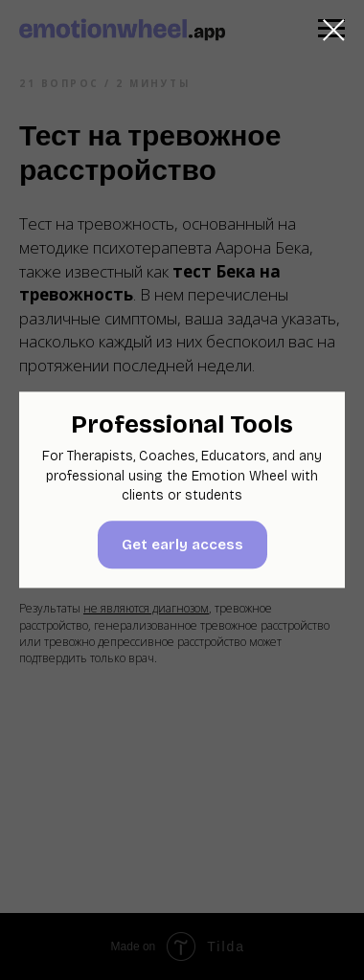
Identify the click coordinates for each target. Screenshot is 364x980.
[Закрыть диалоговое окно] (334, 30)
